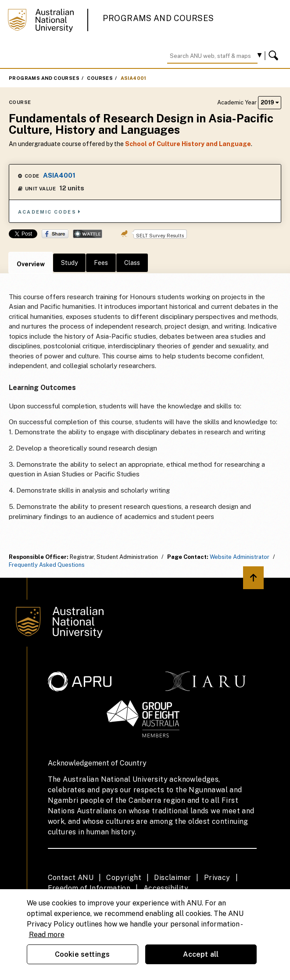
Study (69, 263)
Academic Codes (50, 212)
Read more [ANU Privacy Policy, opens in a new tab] (47, 935)
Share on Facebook (55, 234)
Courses (100, 78)
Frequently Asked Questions (47, 565)
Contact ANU (71, 878)
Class (132, 263)
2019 (270, 102)
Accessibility (166, 888)
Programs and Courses (158, 18)
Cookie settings (82, 954)
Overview (31, 264)
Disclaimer (172, 878)
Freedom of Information (89, 888)
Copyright (124, 878)
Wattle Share (88, 234)
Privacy (217, 878)
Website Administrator (240, 557)
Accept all (201, 954)
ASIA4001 (134, 78)
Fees (101, 263)
